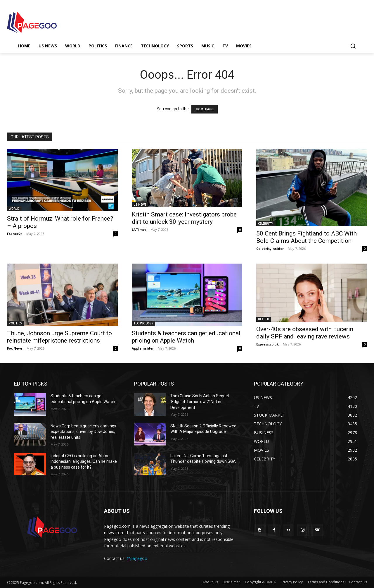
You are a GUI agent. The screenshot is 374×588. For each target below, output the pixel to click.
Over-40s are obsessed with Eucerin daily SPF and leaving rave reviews (305, 333)
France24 (15, 234)
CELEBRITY (265, 223)
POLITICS (15, 323)
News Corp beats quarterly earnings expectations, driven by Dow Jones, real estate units (83, 432)
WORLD (14, 209)
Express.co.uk (267, 344)
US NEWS (140, 204)
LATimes (139, 229)
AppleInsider (143, 348)
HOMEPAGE (205, 109)
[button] (353, 46)
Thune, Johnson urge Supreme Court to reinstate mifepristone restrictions (59, 337)
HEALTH (264, 319)
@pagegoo (137, 558)
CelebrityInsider (270, 249)
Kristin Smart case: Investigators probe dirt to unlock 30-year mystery (184, 218)
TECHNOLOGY (143, 323)
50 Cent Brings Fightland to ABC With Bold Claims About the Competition (307, 237)
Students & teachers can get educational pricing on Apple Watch (186, 337)
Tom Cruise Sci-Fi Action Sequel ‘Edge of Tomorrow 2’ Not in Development (200, 402)
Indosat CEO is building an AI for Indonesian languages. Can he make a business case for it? (84, 461)
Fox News (15, 348)
